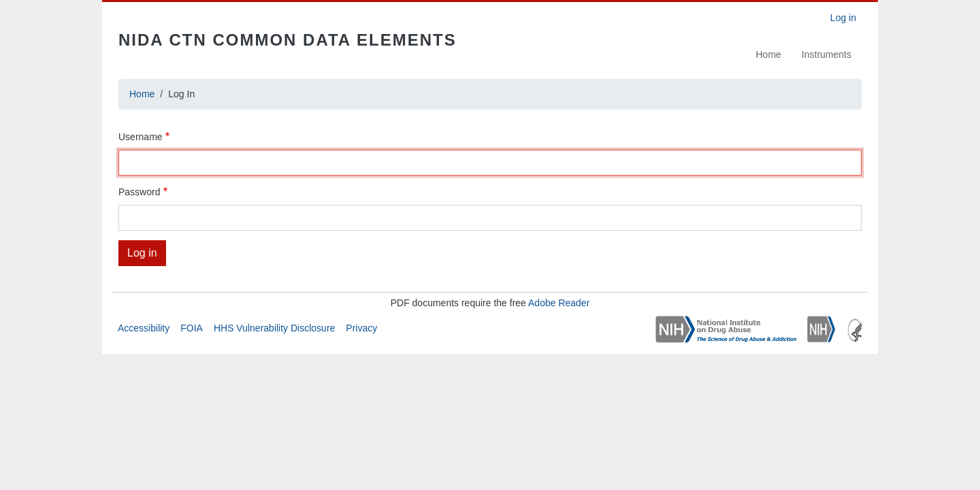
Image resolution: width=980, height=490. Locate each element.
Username (141, 137)
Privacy (361, 328)
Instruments (827, 54)
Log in (843, 18)
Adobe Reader (559, 303)
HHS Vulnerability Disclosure (274, 328)
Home (769, 54)
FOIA (192, 328)
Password (139, 192)
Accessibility (144, 328)
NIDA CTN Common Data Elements (288, 40)
